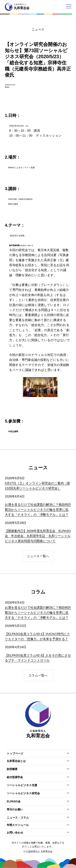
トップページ (15, 753)
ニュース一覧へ (38, 556)
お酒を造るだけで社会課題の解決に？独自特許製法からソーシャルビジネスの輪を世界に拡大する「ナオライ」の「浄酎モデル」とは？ (38, 510)
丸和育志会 (38, 720)
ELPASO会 (14, 801)
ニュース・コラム (18, 817)
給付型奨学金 (15, 777)
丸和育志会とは (16, 761)
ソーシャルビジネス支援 (22, 785)
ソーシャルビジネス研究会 (23, 793)
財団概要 (12, 769)
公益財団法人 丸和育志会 (39, 852)
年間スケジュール (18, 825)
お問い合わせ (15, 833)
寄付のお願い (15, 809)
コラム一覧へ (38, 675)
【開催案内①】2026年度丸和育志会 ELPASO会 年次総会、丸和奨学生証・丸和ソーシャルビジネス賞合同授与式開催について (38, 536)
